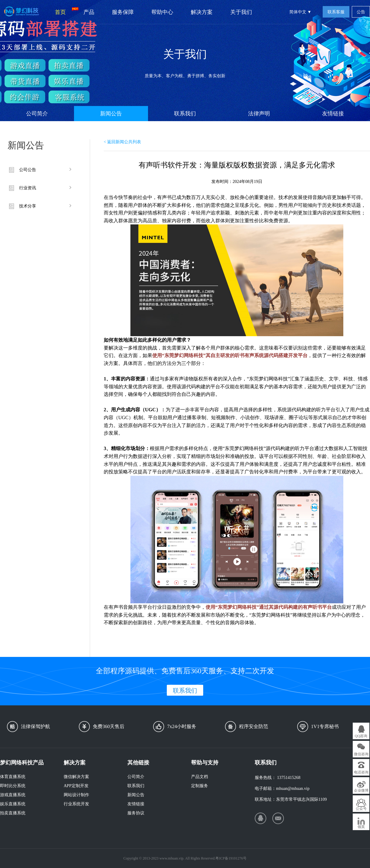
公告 (361, 12)
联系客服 (336, 12)
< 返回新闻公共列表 (122, 142)
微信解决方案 (76, 777)
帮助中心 (162, 12)
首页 (65, 11)
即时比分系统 (13, 786)
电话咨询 (361, 772)
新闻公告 (111, 114)
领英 (361, 827)
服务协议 (136, 813)
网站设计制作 (76, 795)
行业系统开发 (76, 804)
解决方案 (202, 12)
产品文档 (200, 777)
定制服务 (200, 786)
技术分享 (28, 206)
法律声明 (259, 114)
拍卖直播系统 (13, 813)
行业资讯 (28, 188)
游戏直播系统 (13, 795)
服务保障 (123, 12)
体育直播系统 (13, 777)
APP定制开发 (76, 786)
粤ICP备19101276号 (231, 858)
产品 (89, 12)
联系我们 (185, 114)
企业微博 (361, 790)
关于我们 (241, 12)
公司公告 (28, 170)
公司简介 (37, 114)
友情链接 (333, 114)
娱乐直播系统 (13, 804)
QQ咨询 (361, 736)
